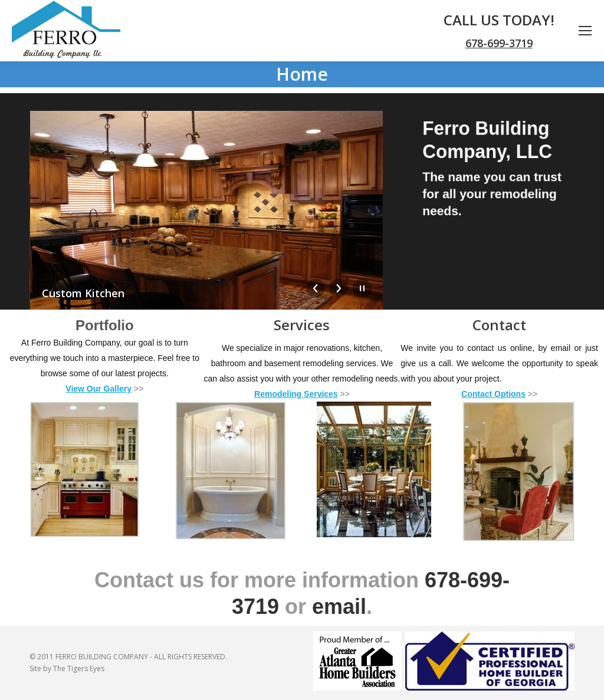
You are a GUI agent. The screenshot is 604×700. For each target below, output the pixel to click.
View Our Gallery (99, 389)
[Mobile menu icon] (585, 31)
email (339, 607)
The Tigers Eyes (79, 668)
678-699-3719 (499, 43)
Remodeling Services (296, 394)
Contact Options (493, 394)
